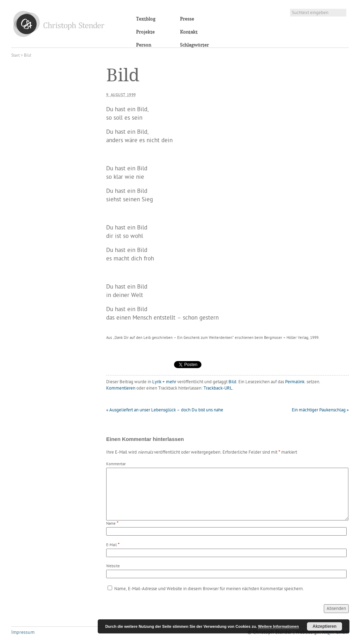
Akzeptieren (324, 626)
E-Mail (111, 545)
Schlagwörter (194, 45)
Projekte (145, 32)
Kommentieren (121, 388)
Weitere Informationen (278, 626)
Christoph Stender (59, 24)
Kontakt (189, 32)
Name (111, 524)
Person (144, 45)
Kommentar (116, 464)
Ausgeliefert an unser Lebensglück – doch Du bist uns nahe (165, 410)
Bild (232, 382)
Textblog (146, 19)
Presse (187, 19)
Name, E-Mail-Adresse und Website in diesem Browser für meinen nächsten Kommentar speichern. (209, 589)
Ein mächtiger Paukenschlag (320, 410)
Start (15, 56)
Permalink (295, 382)
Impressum (23, 633)
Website (113, 566)
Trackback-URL (218, 388)
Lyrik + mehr (164, 382)
